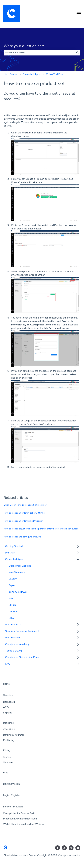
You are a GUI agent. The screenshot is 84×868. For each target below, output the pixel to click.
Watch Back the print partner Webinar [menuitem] (24, 824)
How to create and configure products (22, 537)
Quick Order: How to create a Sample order (25, 505)
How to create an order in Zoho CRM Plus (24, 513)
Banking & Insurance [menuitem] (14, 735)
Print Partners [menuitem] (13, 638)
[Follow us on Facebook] (58, 848)
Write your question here (24, 46)
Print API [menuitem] (10, 553)
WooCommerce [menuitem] (17, 572)
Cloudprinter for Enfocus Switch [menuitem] (20, 813)
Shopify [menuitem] (13, 579)
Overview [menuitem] (8, 695)
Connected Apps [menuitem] (14, 559)
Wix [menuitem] (11, 598)
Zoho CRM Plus (55, 74)
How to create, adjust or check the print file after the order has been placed (41, 529)
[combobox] (39, 53)
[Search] (77, 53)
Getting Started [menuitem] (14, 546)
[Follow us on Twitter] (64, 848)
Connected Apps (31, 74)
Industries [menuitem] (8, 723)
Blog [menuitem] (6, 773)
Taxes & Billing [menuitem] (13, 651)
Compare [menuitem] (8, 762)
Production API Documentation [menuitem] (20, 819)
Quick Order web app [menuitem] (20, 566)
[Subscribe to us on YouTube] (78, 848)
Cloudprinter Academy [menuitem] (17, 644)
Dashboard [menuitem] (9, 702)
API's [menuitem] (6, 707)
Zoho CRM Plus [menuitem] (18, 592)
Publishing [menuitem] (9, 740)
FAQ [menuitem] (8, 664)
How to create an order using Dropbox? (23, 521)
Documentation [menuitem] (11, 784)
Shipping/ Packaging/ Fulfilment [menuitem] (22, 631)
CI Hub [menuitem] (12, 605)
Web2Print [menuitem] (9, 729)
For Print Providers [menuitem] (13, 807)
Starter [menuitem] (7, 757)
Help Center (10, 74)
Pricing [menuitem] (7, 750)
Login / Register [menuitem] (12, 795)
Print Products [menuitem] (13, 625)
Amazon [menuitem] (13, 612)
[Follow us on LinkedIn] (71, 848)
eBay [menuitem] (11, 618)
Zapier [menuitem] (12, 585)
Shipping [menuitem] (8, 713)
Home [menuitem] (6, 684)
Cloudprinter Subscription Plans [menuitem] (22, 657)
